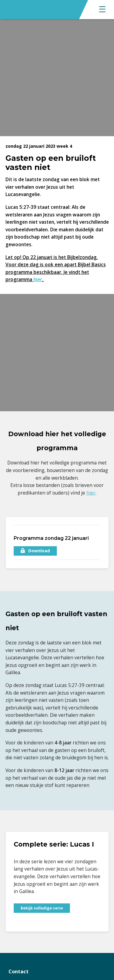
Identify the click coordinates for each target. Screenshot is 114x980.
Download (35, 551)
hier (38, 280)
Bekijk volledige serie (42, 908)
